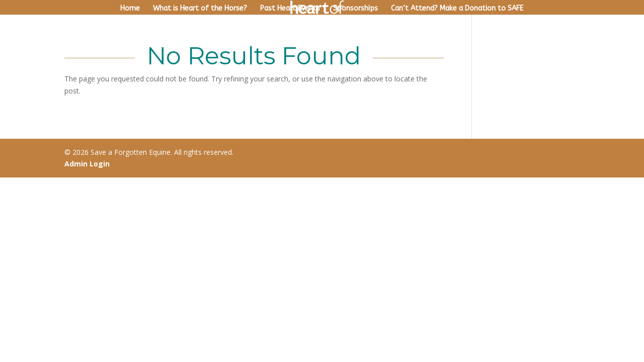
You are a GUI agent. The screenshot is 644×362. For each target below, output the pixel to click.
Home (130, 9)
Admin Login (87, 164)
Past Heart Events (290, 9)
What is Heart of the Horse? (200, 9)
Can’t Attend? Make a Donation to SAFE (457, 9)
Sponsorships (355, 9)
